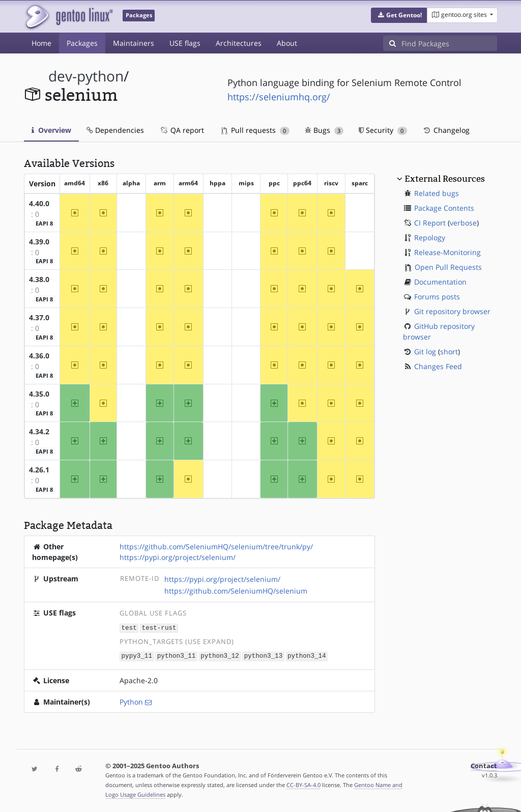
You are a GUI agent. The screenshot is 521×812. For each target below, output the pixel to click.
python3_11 (177, 655)
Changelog (446, 130)
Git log (425, 352)
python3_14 (307, 655)
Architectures (239, 43)
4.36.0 (39, 356)
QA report (182, 130)
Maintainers (134, 43)
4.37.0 (39, 317)
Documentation (440, 282)
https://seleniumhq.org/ (279, 97)
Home (41, 43)
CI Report (430, 223)
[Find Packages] (449, 43)
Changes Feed (438, 366)
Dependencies (115, 130)
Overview (51, 130)
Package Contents (444, 208)
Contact (484, 765)
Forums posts (437, 297)
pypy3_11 (137, 655)
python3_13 (264, 655)
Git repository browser (452, 311)
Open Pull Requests (448, 267)
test (129, 627)
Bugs (324, 130)
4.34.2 (39, 431)
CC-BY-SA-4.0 (303, 784)
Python (131, 701)
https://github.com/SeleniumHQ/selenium (236, 591)
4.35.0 (39, 394)
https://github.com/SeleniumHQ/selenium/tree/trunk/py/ (216, 547)
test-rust (159, 627)
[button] (399, 15)
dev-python (86, 76)
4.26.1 (39, 470)
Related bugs (437, 193)
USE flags (185, 43)
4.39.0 (39, 242)
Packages (82, 43)
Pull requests (255, 130)
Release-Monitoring (447, 252)
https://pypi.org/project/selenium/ (178, 557)
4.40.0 (39, 203)
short (449, 352)
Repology (430, 237)
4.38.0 (39, 279)
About (287, 43)
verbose (463, 223)
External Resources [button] (445, 179)
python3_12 (220, 655)
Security (383, 130)
